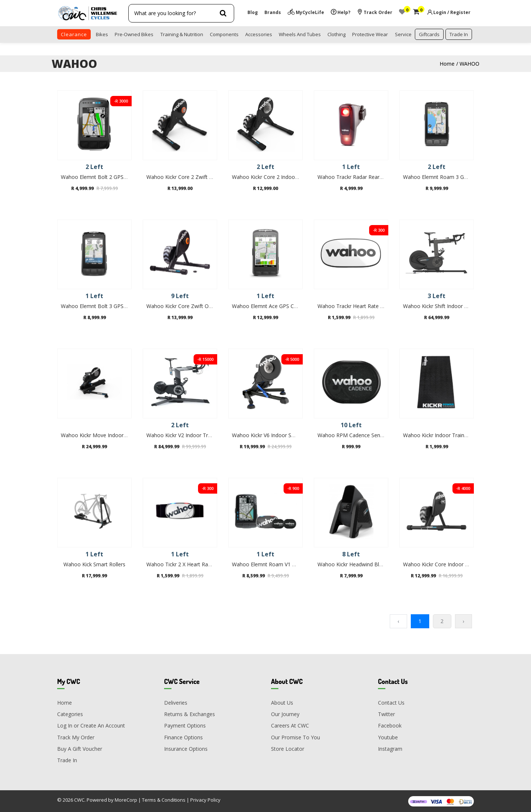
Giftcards (429, 34)
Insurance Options (186, 749)
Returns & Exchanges (190, 714)
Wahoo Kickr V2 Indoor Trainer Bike (189, 435)
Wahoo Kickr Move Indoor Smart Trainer (109, 435)
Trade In (67, 760)
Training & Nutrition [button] (182, 34)
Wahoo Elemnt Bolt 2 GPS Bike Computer (111, 177)
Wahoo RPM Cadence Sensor (353, 435)
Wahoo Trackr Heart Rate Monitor (358, 306)
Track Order (375, 12)
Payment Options (185, 725)
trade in (459, 34)
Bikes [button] (102, 34)
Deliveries (176, 703)
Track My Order (76, 737)
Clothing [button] (336, 34)
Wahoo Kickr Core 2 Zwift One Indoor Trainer (201, 177)
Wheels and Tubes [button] (300, 34)
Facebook (390, 725)
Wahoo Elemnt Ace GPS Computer (273, 306)
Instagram (390, 749)
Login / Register (452, 12)
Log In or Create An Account (91, 725)
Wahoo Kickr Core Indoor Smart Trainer (450, 564)
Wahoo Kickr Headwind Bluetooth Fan (363, 564)
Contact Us (391, 703)
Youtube (388, 737)
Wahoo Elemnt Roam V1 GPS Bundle (276, 564)
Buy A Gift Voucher (80, 749)
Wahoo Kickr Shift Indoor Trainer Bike (448, 306)
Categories (70, 714)
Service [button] (403, 34)
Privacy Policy (205, 800)
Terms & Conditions (164, 800)
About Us (282, 703)
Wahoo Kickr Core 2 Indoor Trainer (274, 177)
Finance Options (183, 737)
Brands (273, 12)
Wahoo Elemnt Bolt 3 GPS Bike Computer (111, 306)
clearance (74, 34)
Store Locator (288, 749)
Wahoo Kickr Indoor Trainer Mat (442, 435)
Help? (341, 12)
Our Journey (285, 714)
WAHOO (469, 64)
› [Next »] (464, 621)
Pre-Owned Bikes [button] (134, 34)
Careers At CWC (290, 725)
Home (447, 64)
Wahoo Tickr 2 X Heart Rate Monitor (190, 564)
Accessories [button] (259, 34)
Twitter (386, 714)
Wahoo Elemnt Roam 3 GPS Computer (449, 177)
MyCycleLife (306, 12)
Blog (253, 12)
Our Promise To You (296, 737)
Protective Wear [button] (370, 34)
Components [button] (224, 34)
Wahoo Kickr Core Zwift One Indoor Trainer (198, 306)
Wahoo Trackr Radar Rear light (354, 177)
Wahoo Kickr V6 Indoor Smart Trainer (277, 435)
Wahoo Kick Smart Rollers (94, 564)
